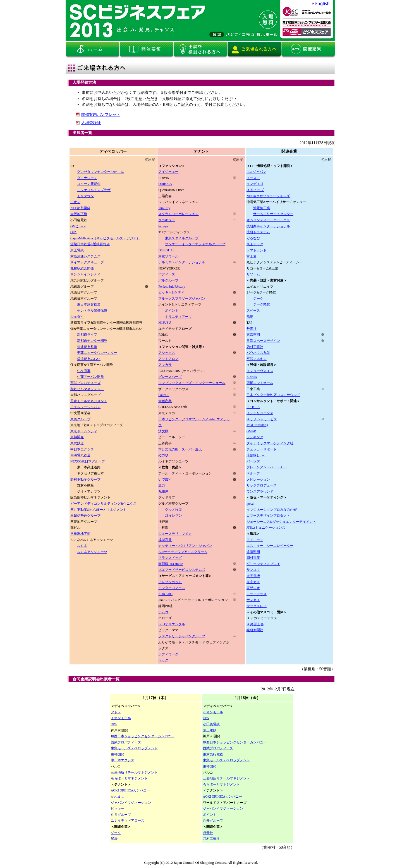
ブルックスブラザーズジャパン (182, 299)
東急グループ (80, 419)
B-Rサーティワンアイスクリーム (183, 552)
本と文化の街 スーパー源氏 (180, 449)
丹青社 (252, 329)
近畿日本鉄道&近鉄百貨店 (90, 244)
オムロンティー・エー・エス (268, 220)
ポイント (172, 311)
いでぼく (165, 480)
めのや (163, 455)
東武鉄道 (77, 443)
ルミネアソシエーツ (92, 552)
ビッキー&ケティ (171, 293)
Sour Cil (164, 395)
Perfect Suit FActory (172, 287)
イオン (75, 202)
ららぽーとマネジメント (129, 778)
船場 (250, 317)
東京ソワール (168, 257)
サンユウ (253, 570)
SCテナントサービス (262, 419)
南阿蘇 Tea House (171, 564)
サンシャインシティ (85, 274)
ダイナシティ (87, 178)
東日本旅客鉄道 (89, 305)
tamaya (163, 226)
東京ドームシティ (84, 431)
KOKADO (165, 594)
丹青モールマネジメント (89, 401)
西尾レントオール (260, 383)
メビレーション (258, 480)
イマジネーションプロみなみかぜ (272, 510)
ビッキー (118, 809)
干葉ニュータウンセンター (97, 353)
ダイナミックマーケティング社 (270, 443)
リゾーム (253, 274)
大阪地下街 (79, 214)
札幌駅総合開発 (82, 269)
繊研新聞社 (255, 630)
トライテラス (257, 594)
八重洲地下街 (80, 534)
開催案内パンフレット (101, 115)
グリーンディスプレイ (263, 564)
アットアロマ (168, 359)
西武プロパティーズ (85, 383)
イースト (253, 178)
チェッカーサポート (262, 449)
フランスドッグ (170, 558)
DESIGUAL (166, 250)
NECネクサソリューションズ (268, 196)
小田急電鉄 (211, 724)
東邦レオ (253, 588)
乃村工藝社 (255, 347)
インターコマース (172, 588)
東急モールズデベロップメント (134, 748)
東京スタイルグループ (182, 238)
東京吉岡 (253, 335)
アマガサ (165, 365)
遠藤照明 (253, 552)
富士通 (252, 257)
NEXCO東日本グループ (88, 462)
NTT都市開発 (80, 208)
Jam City (164, 208)
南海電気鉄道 (80, 455)
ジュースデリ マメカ (175, 534)
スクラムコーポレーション (178, 214)
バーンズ (253, 462)
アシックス (167, 353)
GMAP (251, 431)
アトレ (116, 712)
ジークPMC (262, 305)
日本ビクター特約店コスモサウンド (273, 395)
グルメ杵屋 (173, 510)
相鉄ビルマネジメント (87, 389)
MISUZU (165, 323)
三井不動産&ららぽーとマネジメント (98, 510)
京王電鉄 (77, 250)
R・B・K (253, 407)
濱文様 (163, 431)
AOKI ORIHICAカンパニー (131, 790)
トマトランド (257, 250)
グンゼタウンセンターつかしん (100, 172)
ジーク (258, 299)
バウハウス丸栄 (258, 353)
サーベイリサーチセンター (273, 214)
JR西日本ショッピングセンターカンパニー (143, 736)
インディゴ (255, 184)
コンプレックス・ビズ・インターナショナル (192, 383)
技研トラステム (258, 232)
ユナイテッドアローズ (128, 821)
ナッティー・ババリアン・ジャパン (185, 546)
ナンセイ (253, 600)
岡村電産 (253, 558)
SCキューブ (255, 190)
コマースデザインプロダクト (268, 516)
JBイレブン (173, 516)
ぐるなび (253, 238)
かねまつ (118, 797)
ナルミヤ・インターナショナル (182, 262)
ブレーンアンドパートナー (267, 467)
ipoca (250, 504)
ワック (163, 660)
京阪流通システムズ (85, 257)
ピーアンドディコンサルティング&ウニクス (103, 504)
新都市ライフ (87, 335)
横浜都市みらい (89, 359)
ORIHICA (165, 184)
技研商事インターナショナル (268, 226)
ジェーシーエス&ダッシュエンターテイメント (281, 522)
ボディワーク (168, 654)
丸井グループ (121, 815)
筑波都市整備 (87, 347)
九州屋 (163, 492)
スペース (253, 311)
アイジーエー (168, 172)
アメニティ (255, 540)
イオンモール (121, 718)
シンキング (255, 437)
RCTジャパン (256, 172)
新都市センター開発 (92, 341)
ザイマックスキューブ (87, 262)
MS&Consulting (257, 425)
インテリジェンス (260, 413)
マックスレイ (257, 606)
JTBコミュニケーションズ (266, 528)
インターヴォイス (260, 371)
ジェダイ (77, 317)
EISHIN (252, 377)
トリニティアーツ (178, 317)
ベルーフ (253, 474)
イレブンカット (170, 582)
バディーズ (167, 274)
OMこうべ (78, 226)
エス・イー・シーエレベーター (270, 546)
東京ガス (253, 582)
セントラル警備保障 (92, 311)
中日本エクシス (82, 449)
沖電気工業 (262, 208)
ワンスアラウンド (260, 492)
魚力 (162, 486)
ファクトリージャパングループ (182, 636)
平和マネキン (257, 359)
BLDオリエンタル (172, 624)
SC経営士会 (255, 624)
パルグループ (168, 281)
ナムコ (163, 612)
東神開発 (77, 437)
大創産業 (165, 401)
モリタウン (85, 196)
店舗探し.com (256, 455)
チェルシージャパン (85, 407)
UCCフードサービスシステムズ (182, 570)
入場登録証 (91, 123)
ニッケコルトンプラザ (94, 190)
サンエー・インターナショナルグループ (195, 244)
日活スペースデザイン (263, 341)
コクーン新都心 (89, 184)
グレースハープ (170, 377)
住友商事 (84, 371)
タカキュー (167, 220)
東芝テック (255, 244)
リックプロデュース (262, 486)
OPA (73, 232)
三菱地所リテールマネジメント (134, 773)
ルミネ (82, 546)
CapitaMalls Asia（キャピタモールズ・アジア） (105, 238)
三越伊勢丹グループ (85, 516)
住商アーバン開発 (90, 377)
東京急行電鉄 (213, 754)
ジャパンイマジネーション (131, 803)
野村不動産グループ (85, 480)
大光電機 (253, 576)
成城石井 (165, 540)
